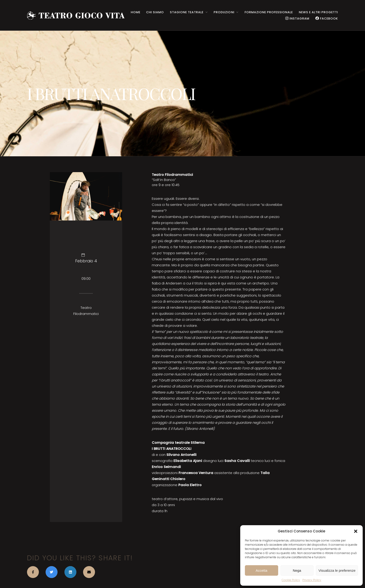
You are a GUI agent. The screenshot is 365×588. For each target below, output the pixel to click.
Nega (297, 570)
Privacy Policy (312, 580)
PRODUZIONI (224, 12)
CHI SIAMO (155, 12)
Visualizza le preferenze (337, 570)
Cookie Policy (291, 580)
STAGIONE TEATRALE (187, 12)
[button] (356, 531)
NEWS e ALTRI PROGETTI (318, 12)
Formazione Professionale (269, 12)
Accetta (261, 570)
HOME (136, 12)
